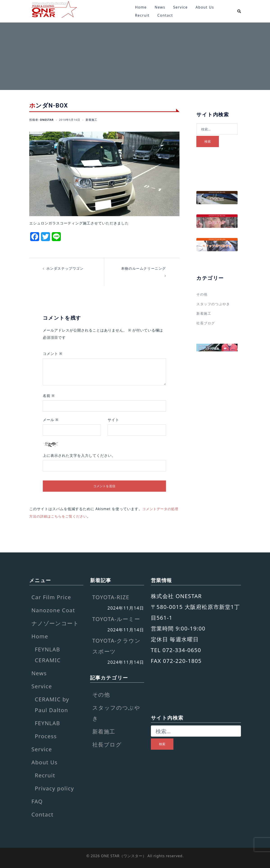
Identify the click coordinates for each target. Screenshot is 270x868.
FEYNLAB (48, 723)
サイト (113, 419)
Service (180, 7)
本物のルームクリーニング (142, 268)
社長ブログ (206, 323)
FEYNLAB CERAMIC (48, 654)
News (160, 7)
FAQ (37, 801)
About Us (205, 7)
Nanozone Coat (53, 610)
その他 (202, 294)
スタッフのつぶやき (214, 304)
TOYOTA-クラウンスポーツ (117, 645)
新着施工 (91, 120)
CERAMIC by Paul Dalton (52, 704)
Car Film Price (51, 597)
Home (141, 7)
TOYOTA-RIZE (111, 597)
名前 (49, 395)
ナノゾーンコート (55, 623)
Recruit (142, 15)
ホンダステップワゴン (66, 268)
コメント (53, 353)
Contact (165, 15)
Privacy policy (54, 788)
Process (46, 736)
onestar (47, 120)
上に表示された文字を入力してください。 (79, 455)
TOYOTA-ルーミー (116, 618)
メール (51, 419)
